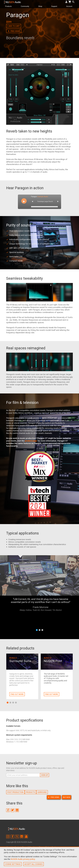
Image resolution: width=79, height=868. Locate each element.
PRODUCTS (30, 792)
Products (9, 6)
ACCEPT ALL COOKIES (33, 864)
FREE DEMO (54, 797)
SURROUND (42, 792)
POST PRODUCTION (15, 792)
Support (55, 6)
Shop (41, 6)
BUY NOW (67, 797)
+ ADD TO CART (14, 26)
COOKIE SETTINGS (13, 864)
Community (26, 6)
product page (31, 441)
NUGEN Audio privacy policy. (23, 859)
